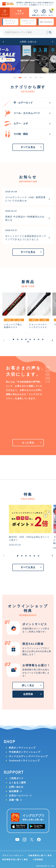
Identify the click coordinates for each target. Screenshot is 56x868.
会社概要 (14, 791)
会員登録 (28, 694)
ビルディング (28, 22)
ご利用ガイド (16, 778)
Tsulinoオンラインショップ (24, 761)
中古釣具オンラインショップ (25, 752)
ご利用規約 (38, 860)
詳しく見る (28, 685)
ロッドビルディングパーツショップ (28, 756)
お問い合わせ (16, 787)
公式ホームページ (19, 795)
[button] (3, 42)
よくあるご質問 (17, 783)
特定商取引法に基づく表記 (15, 860)
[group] (28, 59)
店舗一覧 (14, 800)
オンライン (10, 22)
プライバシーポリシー (13, 856)
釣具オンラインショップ (22, 748)
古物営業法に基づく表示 (40, 856)
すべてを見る (28, 147)
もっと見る (28, 443)
